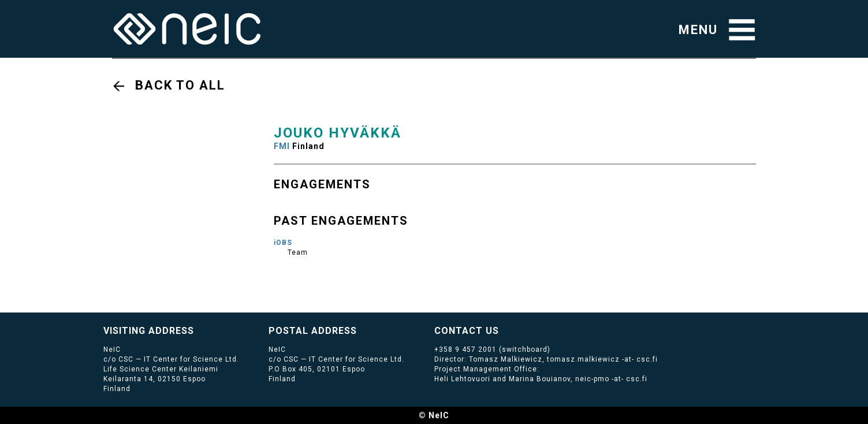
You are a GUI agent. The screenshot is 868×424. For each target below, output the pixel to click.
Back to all (180, 85)
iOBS (283, 243)
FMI (282, 146)
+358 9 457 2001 (465, 349)
